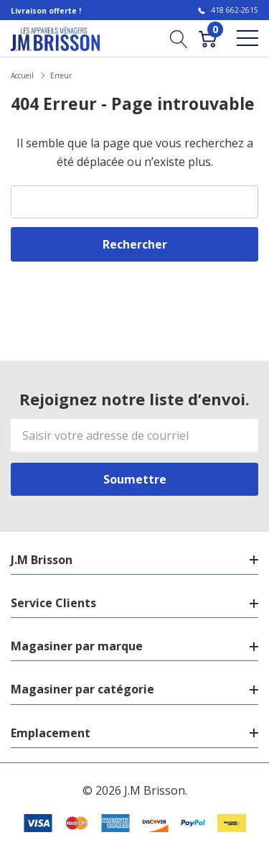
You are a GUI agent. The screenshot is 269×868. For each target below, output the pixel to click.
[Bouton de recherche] (179, 38)
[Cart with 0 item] (208, 38)
